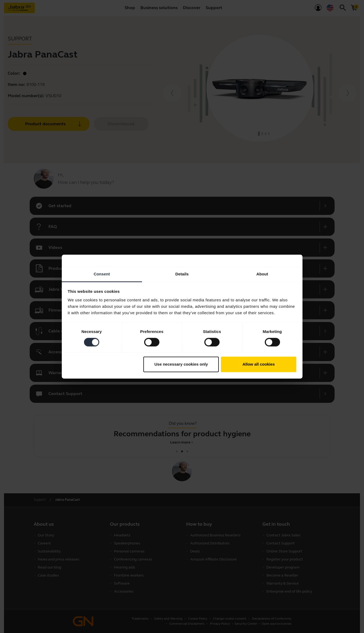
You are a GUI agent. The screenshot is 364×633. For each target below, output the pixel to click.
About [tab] (262, 274)
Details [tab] (182, 274)
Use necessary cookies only (181, 364)
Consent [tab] (102, 274)
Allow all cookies (258, 364)
